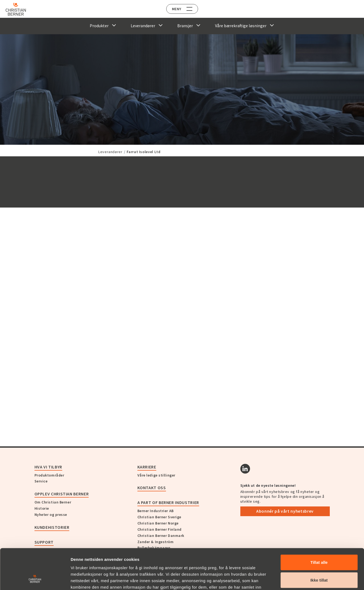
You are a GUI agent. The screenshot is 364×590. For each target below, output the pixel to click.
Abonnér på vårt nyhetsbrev (285, 511)
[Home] (20, 9)
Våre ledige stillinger (156, 475)
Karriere (147, 467)
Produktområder (49, 475)
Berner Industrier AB (156, 511)
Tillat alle (319, 526)
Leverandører (110, 152)
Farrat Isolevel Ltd (143, 152)
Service (41, 481)
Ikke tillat (319, 544)
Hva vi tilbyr (48, 467)
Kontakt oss (152, 488)
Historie (42, 508)
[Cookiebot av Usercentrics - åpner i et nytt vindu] (35, 579)
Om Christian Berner (53, 502)
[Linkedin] (245, 469)
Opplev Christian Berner (62, 494)
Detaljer (289, 579)
